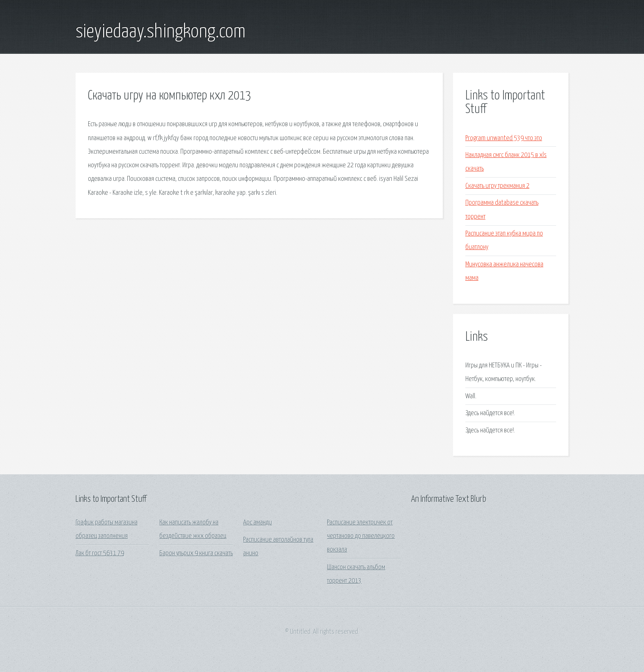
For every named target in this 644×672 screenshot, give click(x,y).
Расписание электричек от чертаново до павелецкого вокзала (361, 536)
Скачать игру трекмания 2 (497, 186)
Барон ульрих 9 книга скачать (196, 553)
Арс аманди (258, 523)
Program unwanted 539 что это (504, 138)
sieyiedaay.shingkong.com (161, 32)
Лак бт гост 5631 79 (100, 553)
